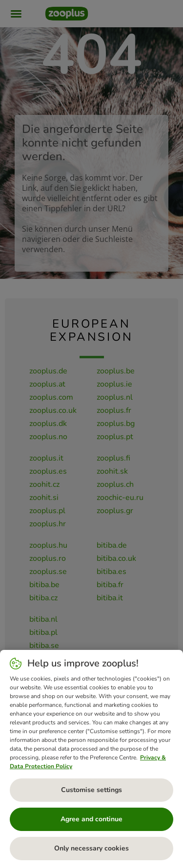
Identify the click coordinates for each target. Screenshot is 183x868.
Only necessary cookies (91, 848)
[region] (91, 759)
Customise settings (91, 790)
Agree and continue (91, 819)
